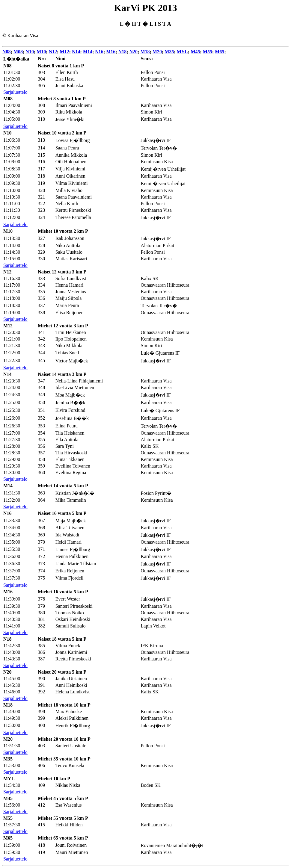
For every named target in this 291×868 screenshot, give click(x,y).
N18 (123, 52)
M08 (18, 52)
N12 (53, 52)
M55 (208, 52)
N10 (30, 52)
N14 (76, 52)
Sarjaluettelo (15, 92)
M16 (111, 52)
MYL (182, 52)
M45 (195, 52)
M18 (145, 52)
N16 (99, 52)
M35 (169, 52)
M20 (157, 52)
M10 (41, 52)
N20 (134, 52)
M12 (65, 52)
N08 (7, 52)
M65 (220, 52)
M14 (88, 52)
